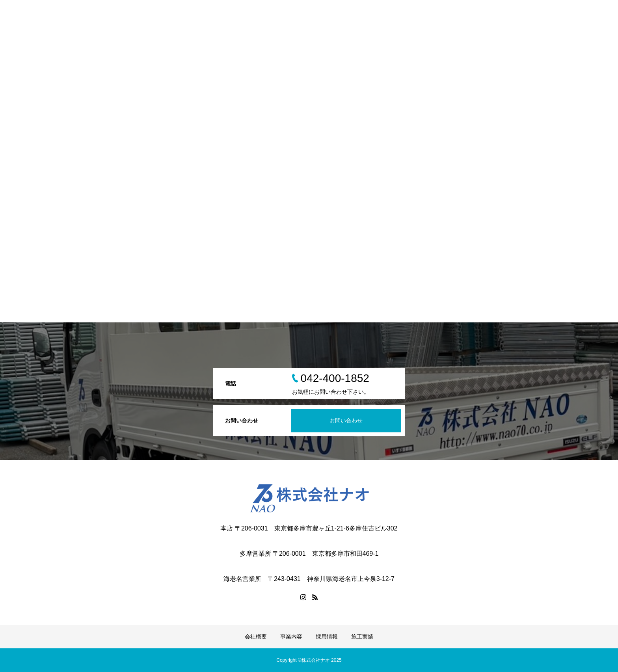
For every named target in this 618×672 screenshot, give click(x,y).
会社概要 (256, 637)
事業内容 (291, 637)
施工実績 (362, 637)
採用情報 (327, 637)
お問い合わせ (346, 421)
